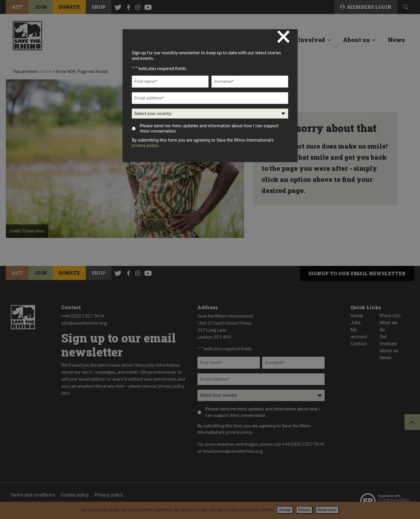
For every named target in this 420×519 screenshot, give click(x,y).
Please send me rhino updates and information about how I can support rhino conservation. (209, 128)
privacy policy (145, 145)
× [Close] (283, 36)
